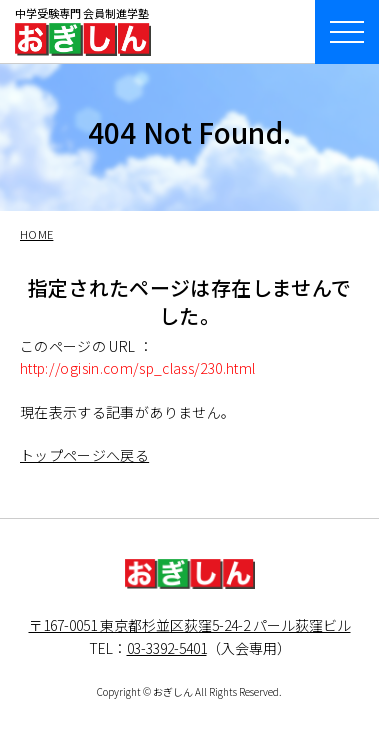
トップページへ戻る (84, 455)
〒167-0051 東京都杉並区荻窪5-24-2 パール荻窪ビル (190, 625)
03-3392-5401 (167, 648)
